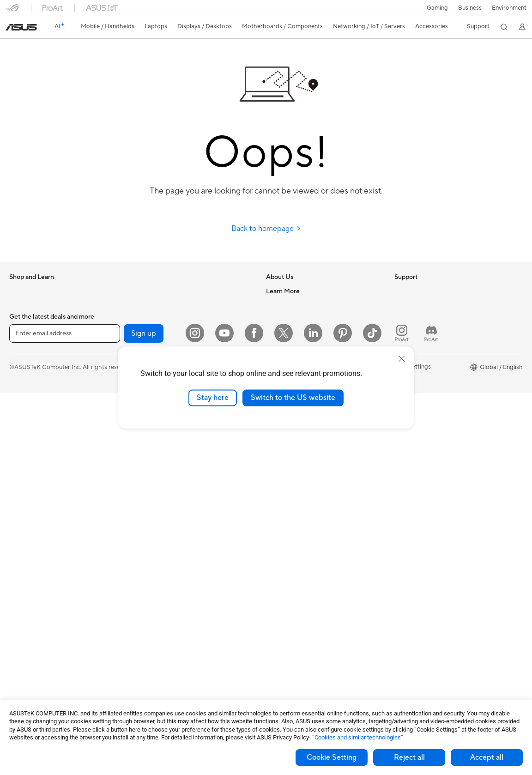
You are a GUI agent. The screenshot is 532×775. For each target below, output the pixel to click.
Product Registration (295, 444)
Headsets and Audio (163, 555)
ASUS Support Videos (296, 499)
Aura (401, 444)
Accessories (26, 333)
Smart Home (153, 499)
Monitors (22, 459)
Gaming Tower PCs (35, 514)
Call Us (276, 472)
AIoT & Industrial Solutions (172, 458)
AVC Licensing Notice (424, 402)
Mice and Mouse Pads (166, 541)
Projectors (24, 472)
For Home (23, 361)
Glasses (20, 583)
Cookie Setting (332, 757)
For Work (22, 375)
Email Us (278, 458)
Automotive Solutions (424, 388)
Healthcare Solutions (38, 319)
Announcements (288, 319)
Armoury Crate (415, 430)
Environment (509, 8)
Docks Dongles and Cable (171, 624)
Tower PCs (24, 500)
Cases (18, 639)
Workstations (27, 556)
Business (470, 8)
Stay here (213, 398)
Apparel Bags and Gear (167, 583)
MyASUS (278, 513)
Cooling (20, 653)
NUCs (18, 528)
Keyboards (151, 527)
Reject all (409, 757)
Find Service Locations (297, 430)
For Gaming (25, 417)
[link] (21, 27)
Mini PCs (21, 542)
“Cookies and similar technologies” (358, 737)
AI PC (402, 333)
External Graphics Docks (170, 319)
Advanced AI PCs (418, 347)
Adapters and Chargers (168, 611)
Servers (146, 485)
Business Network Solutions (174, 430)
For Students (27, 403)
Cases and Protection (165, 597)
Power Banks (154, 638)
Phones (19, 305)
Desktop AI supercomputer (173, 472)
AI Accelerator (156, 333)
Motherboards (29, 612)
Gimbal (145, 666)
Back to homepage (266, 229)
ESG (400, 291)
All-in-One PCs (29, 486)
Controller (150, 652)
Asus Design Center (421, 361)
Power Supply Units (36, 667)
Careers (277, 305)
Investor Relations (291, 333)
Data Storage (154, 305)
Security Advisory (290, 485)
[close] (402, 359)
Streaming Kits (156, 569)
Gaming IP (150, 680)
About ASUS (283, 291)
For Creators (27, 389)
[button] (437, 8)
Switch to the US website (293, 398)
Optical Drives (155, 291)
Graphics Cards (31, 625)
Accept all (487, 757)
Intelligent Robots (160, 444)
